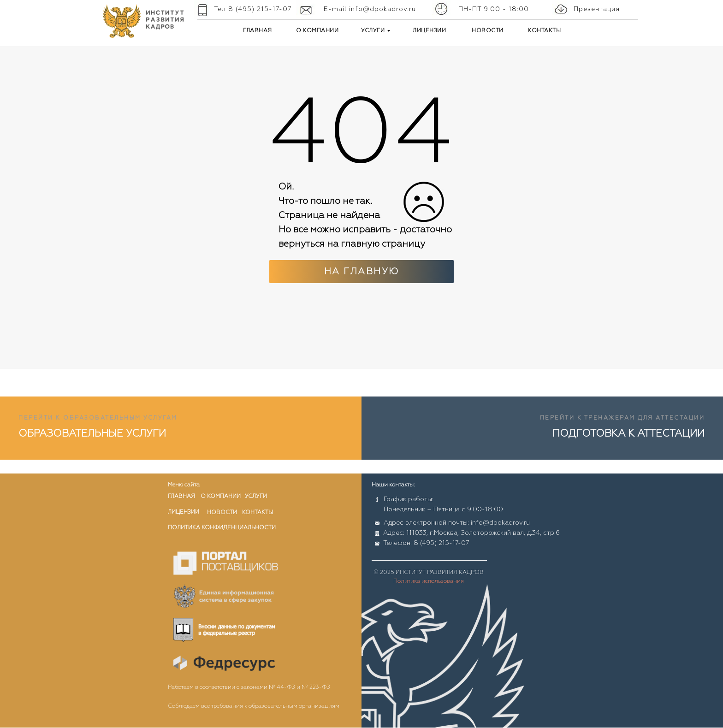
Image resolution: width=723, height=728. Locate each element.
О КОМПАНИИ (317, 31)
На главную (362, 272)
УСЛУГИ (373, 31)
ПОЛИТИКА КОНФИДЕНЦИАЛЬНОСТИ (222, 528)
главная (181, 497)
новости (222, 513)
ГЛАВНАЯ (258, 31)
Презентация (597, 9)
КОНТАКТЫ (544, 31)
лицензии (184, 512)
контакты (258, 513)
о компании (221, 497)
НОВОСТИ (488, 31)
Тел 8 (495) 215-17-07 (253, 9)
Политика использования (429, 581)
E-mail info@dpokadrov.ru (370, 9)
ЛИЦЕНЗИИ (429, 31)
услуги (256, 497)
